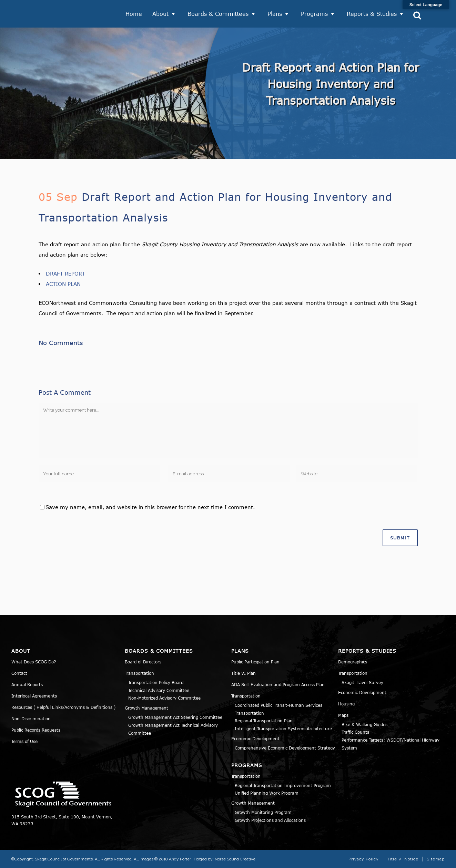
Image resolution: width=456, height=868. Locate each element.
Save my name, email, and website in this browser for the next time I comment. (150, 507)
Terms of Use (24, 741)
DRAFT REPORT (65, 273)
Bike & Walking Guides (364, 724)
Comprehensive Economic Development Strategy (285, 748)
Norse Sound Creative (235, 859)
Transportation (139, 673)
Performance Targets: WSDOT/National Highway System (391, 744)
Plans (275, 14)
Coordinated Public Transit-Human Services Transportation (278, 709)
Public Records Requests (36, 730)
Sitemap (436, 859)
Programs (314, 14)
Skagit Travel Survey (362, 682)
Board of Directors (143, 662)
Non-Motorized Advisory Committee (164, 698)
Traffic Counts (355, 732)
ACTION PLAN (63, 284)
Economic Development (255, 738)
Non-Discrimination (31, 719)
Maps (343, 715)
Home (134, 14)
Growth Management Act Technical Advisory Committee (173, 729)
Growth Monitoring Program (263, 812)
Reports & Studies (372, 14)
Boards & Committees (218, 14)
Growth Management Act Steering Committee (175, 717)
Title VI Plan (244, 673)
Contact (19, 673)
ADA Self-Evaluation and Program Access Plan (278, 684)
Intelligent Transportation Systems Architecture (283, 728)
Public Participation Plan (255, 662)
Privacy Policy (364, 859)
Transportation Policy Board (156, 682)
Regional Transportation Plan (264, 721)
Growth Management (146, 708)
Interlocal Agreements (34, 696)
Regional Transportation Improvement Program (283, 785)
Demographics (353, 662)
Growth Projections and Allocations (270, 820)
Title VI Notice (403, 859)
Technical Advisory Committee (159, 690)
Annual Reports (27, 684)
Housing (346, 704)
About (160, 14)
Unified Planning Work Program (267, 793)
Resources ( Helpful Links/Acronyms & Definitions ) (63, 707)
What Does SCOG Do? (34, 662)
